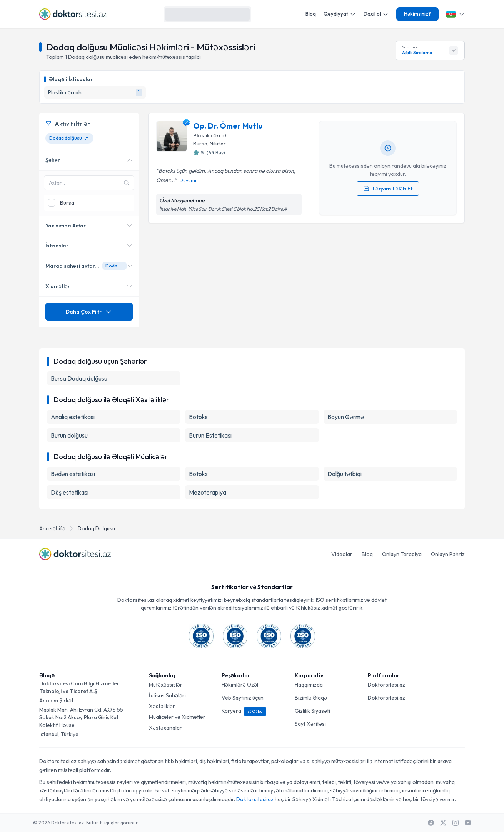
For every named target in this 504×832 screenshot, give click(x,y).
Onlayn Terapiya (402, 554)
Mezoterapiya (208, 492)
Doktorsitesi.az (386, 685)
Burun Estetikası (210, 435)
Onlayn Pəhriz (448, 554)
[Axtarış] (242, 14)
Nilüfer (218, 144)
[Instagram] (456, 823)
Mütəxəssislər (166, 685)
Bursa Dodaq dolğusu (79, 378)
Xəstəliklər (162, 706)
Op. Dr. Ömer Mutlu (228, 126)
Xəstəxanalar (165, 728)
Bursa (200, 144)
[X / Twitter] (443, 823)
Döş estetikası (70, 492)
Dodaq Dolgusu (96, 528)
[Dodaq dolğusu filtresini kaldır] (87, 138)
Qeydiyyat (340, 14)
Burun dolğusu (69, 435)
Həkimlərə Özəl (240, 685)
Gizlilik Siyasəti (312, 711)
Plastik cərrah (210, 135)
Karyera (244, 711)
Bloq (311, 14)
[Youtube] (468, 823)
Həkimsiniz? (417, 14)
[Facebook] (431, 823)
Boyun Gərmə (346, 417)
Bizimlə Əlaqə (311, 698)
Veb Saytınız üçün (243, 698)
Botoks (198, 417)
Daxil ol (376, 14)
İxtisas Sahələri (167, 695)
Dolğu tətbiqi (345, 474)
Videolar (342, 554)
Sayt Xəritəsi (310, 724)
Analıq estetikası (73, 417)
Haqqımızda (309, 685)
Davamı (188, 180)
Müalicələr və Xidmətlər (177, 717)
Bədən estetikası (73, 474)
